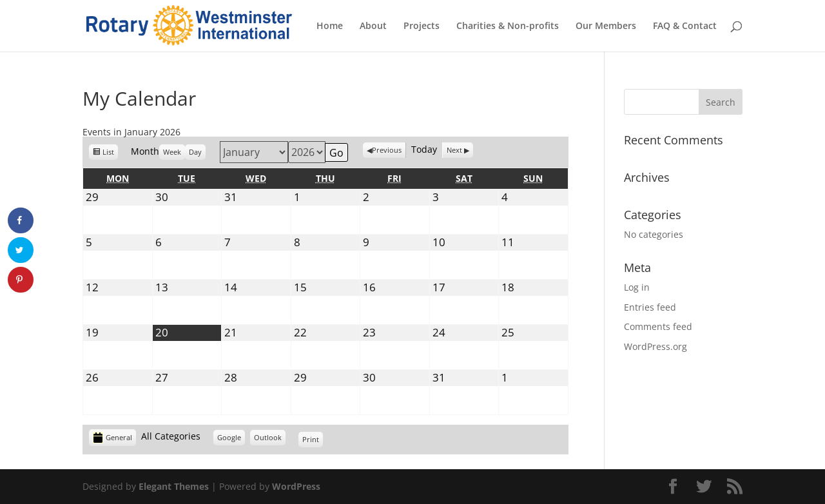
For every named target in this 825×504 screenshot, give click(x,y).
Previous (387, 150)
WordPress (296, 486)
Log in (637, 287)
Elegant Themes (174, 486)
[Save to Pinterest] (21, 280)
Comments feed (658, 326)
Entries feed (650, 307)
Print (313, 439)
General (112, 438)
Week (172, 152)
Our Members (606, 26)
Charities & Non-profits (508, 26)
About (373, 26)
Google (231, 439)
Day (195, 152)
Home (330, 26)
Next (454, 150)
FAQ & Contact (685, 26)
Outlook (270, 439)
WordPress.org (655, 346)
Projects (422, 26)
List (110, 154)
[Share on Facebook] (21, 220)
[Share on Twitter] (21, 250)
